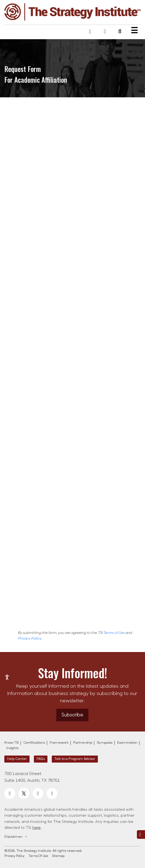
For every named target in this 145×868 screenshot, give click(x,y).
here (36, 828)
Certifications (34, 743)
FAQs (41, 759)
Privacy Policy (30, 639)
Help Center (17, 759)
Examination (127, 743)
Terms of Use (114, 633)
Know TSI (12, 743)
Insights (12, 748)
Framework (59, 743)
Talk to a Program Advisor (75, 759)
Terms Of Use (38, 856)
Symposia (105, 743)
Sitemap (58, 856)
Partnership (83, 743)
